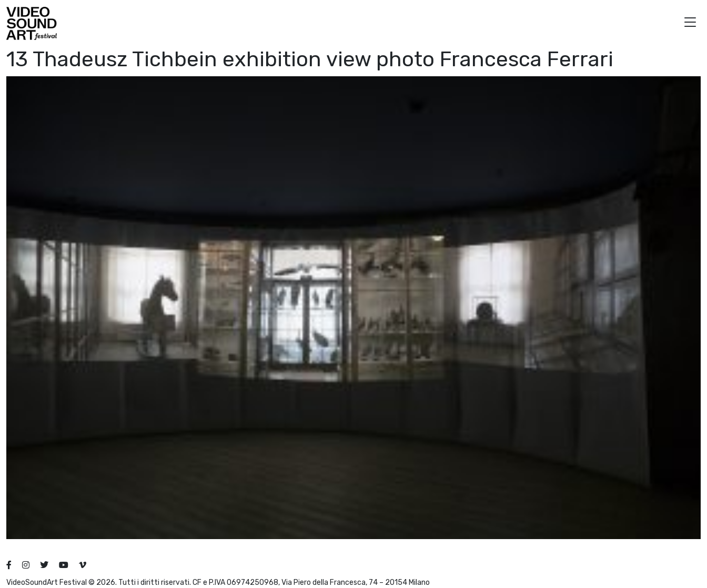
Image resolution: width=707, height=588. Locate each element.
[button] (690, 23)
